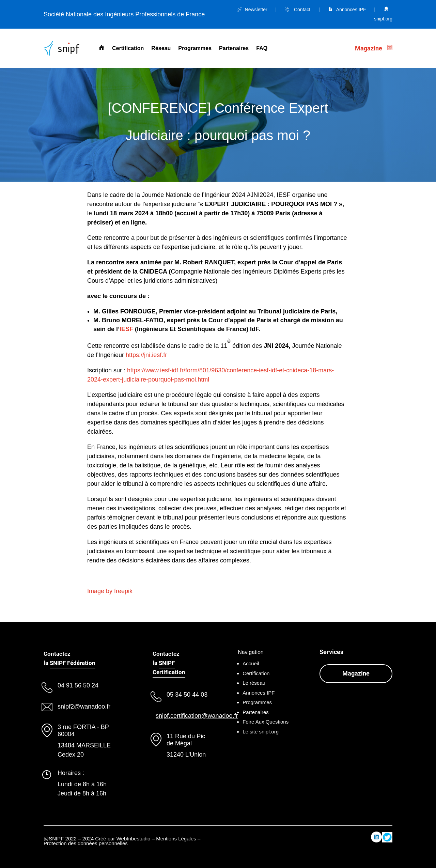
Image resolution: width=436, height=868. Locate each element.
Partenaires (234, 48)
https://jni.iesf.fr (146, 355)
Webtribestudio (134, 839)
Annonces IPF (351, 10)
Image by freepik (110, 591)
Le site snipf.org (261, 732)
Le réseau (254, 683)
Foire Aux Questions (266, 722)
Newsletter (256, 10)
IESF (126, 329)
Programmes (195, 48)
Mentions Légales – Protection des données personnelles (122, 841)
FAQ (262, 48)
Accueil (251, 663)
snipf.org (383, 19)
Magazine (356, 673)
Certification (128, 48)
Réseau (161, 48)
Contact (302, 10)
